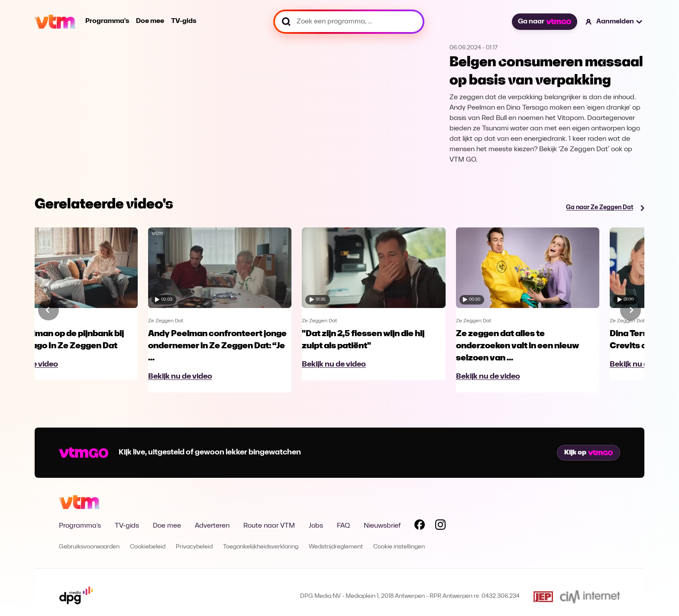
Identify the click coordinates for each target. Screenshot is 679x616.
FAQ (343, 526)
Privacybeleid (194, 547)
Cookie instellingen (399, 547)
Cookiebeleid (148, 547)
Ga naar (544, 22)
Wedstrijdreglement (336, 547)
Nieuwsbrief (382, 526)
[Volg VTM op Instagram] (440, 526)
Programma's (107, 21)
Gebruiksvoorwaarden (89, 547)
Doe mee (150, 21)
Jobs (316, 526)
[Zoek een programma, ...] (349, 22)
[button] (614, 22)
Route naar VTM (269, 526)
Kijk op (588, 453)
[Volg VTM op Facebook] (420, 526)
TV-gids (184, 21)
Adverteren (212, 526)
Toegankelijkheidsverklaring (261, 547)
